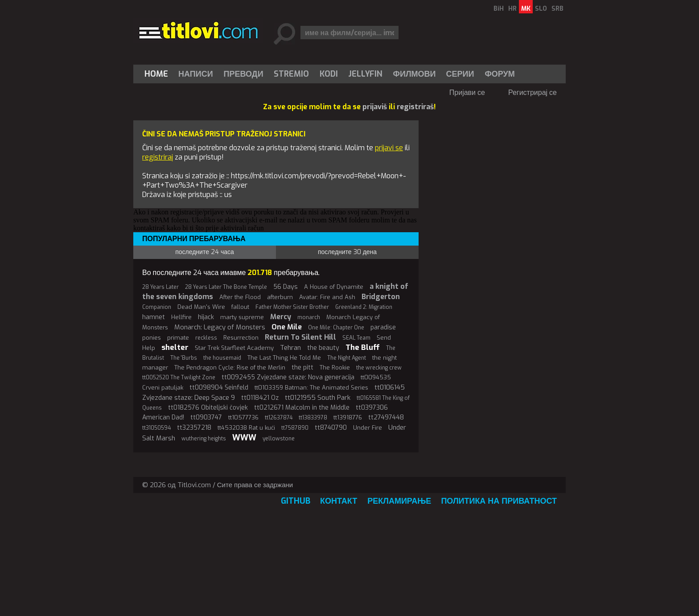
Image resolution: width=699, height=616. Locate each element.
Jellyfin (365, 74)
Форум (500, 74)
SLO (541, 9)
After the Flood (240, 297)
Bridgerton (381, 297)
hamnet (154, 317)
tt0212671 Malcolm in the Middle (302, 408)
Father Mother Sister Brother (292, 307)
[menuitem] (158, 74)
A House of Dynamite (334, 287)
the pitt (302, 368)
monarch (309, 317)
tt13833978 (313, 418)
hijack (206, 317)
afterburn (280, 297)
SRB (557, 9)
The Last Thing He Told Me (284, 358)
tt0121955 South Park (318, 398)
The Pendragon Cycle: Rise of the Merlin (230, 368)
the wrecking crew (379, 368)
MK (526, 9)
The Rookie (335, 368)
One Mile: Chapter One (336, 328)
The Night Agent (347, 358)
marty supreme (242, 317)
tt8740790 (331, 428)
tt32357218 (194, 428)
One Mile (287, 327)
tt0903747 (206, 417)
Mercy (281, 317)
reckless (206, 338)
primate (178, 338)
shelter (175, 347)
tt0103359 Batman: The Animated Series (311, 388)
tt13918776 (348, 417)
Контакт (339, 501)
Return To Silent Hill (300, 337)
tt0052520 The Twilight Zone (179, 378)
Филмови (415, 74)
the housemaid (222, 358)
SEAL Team (356, 338)
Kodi (329, 74)
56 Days (286, 287)
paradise (383, 327)
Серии (460, 74)
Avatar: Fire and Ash (327, 297)
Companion (157, 307)
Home (156, 74)
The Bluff (363, 347)
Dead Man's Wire (201, 307)
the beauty (323, 348)
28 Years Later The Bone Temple (226, 287)
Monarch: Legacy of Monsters (220, 327)
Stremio (291, 74)
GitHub (296, 501)
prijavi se (389, 148)
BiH (499, 9)
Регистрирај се (532, 92)
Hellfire (181, 317)
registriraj (158, 157)
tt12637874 (279, 418)
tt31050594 (156, 428)
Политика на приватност (499, 501)
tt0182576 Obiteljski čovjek (208, 408)
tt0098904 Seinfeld (219, 388)
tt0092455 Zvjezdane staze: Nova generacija (288, 377)
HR (512, 9)
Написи (196, 74)
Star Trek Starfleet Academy (234, 348)
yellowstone (279, 439)
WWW (244, 438)
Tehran (290, 348)
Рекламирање (399, 501)
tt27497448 (386, 417)
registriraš (415, 107)
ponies (152, 338)
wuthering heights (204, 439)
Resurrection (241, 338)
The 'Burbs (184, 358)
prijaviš (375, 107)
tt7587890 (295, 428)
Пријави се (467, 92)
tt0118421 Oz (260, 398)
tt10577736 (243, 417)
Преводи (244, 74)
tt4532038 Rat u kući (246, 428)
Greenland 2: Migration (364, 307)
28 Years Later (160, 287)
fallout (240, 307)
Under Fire (368, 428)
